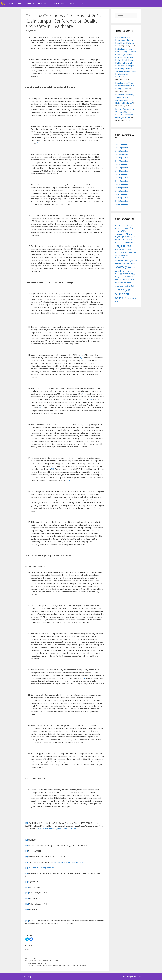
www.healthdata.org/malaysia (41, 868)
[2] (58, 257)
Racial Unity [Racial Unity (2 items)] (120, 282)
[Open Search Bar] (159, 3)
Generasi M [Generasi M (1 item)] (119, 252)
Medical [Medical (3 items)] (119, 271)
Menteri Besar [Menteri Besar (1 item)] (128, 271)
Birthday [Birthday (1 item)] (126, 228)
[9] (91, 399)
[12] (49, 444)
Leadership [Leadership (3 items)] (120, 263)
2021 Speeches (122, 148)
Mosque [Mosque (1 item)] (118, 274)
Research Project (58, 3)
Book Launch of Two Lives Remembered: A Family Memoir (125, 86)
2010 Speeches (122, 184)
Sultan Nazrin (54, 961)
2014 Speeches (122, 171)
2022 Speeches (122, 144)
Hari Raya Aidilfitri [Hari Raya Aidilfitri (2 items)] (124, 255)
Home (11, 3)
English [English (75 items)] (123, 246)
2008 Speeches (122, 191)
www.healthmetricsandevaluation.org (68, 862)
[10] (40, 408)
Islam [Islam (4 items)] (128, 258)
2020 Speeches (122, 151)
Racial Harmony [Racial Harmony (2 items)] (128, 279)
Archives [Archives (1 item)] (126, 225)
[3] (70, 305)
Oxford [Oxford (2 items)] (130, 277)
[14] (69, 480)
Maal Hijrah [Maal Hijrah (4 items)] (131, 263)
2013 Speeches (122, 174)
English (30, 961)
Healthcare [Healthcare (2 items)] (120, 258)
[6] (81, 358)
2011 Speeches (122, 181)
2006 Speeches (122, 198)
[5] (32, 316)
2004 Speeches (122, 204)
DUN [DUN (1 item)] (120, 240)
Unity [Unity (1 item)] (118, 301)
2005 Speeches (122, 201)
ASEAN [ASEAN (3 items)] (119, 228)
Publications (43, 3)
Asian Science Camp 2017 (37, 963)
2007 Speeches (122, 194)
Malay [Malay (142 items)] (124, 267)
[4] (53, 310)
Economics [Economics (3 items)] (127, 240)
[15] (84, 678)
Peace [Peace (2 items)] (118, 279)
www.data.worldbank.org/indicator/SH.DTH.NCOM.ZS (59, 829)
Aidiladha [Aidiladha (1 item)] (119, 225)
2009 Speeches (122, 188)
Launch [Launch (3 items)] (127, 261)
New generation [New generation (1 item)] (121, 277)
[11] (67, 413)
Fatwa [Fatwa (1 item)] (129, 250)
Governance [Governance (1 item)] (128, 252)
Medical (45, 961)
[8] (83, 394)
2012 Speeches (122, 178)
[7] (98, 360)
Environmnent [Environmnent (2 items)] (121, 250)
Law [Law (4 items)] (134, 261)
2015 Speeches (122, 168)
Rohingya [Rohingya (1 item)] (128, 282)
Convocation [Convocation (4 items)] (121, 234)
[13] (53, 469)
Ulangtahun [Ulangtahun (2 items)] (132, 298)
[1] (38, 143)
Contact (81, 3)
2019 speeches (122, 154)
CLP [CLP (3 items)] (128, 231)
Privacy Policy (26, 977)
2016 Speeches (122, 164)
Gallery (72, 3)
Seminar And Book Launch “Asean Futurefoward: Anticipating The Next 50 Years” (57, 965)
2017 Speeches (33, 958)
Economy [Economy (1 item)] (119, 242)
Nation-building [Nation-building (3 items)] (128, 274)
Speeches (30, 3)
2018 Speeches (122, 158)
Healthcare (38, 961)
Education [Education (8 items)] (129, 242)
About (20, 3)
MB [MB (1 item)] (135, 268)
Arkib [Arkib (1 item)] (132, 225)
